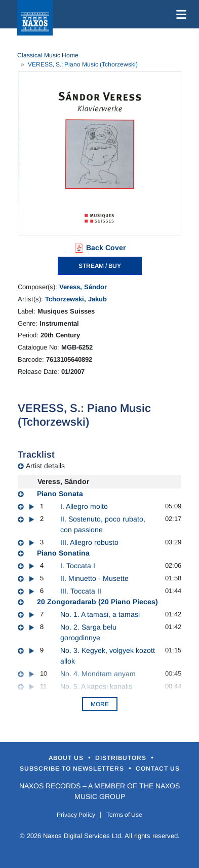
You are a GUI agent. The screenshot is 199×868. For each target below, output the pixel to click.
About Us (67, 758)
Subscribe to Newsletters (73, 769)
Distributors (122, 758)
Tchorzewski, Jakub (76, 299)
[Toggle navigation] (179, 14)
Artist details (45, 466)
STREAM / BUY (100, 266)
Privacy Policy (76, 815)
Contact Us (158, 769)
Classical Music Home (48, 55)
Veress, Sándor (83, 287)
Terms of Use (124, 815)
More (100, 704)
